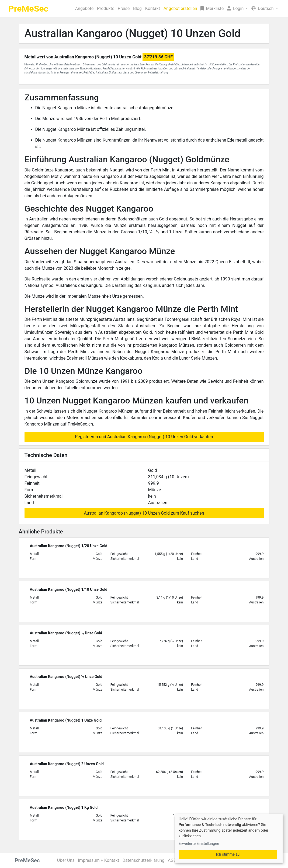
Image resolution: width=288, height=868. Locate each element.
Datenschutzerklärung (144, 860)
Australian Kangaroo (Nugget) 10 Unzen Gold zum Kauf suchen (144, 513)
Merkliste (212, 8)
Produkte (106, 8)
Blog (137, 8)
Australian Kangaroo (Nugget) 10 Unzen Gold (133, 34)
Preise (124, 8)
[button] (238, 9)
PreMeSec (28, 9)
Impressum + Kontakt (98, 860)
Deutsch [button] (263, 8)
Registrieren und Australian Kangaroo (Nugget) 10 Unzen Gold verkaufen (144, 437)
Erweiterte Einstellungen (199, 844)
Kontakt (153, 8)
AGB (172, 860)
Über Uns (66, 860)
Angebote (84, 8)
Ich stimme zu (228, 854)
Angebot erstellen (180, 8)
